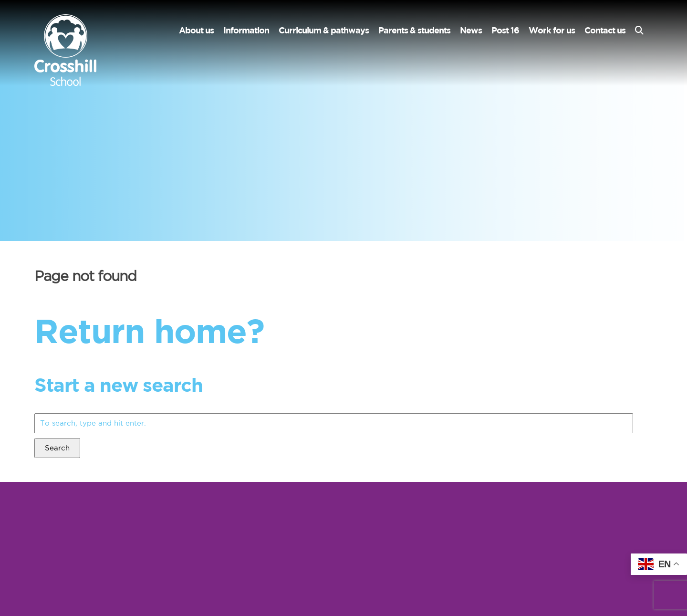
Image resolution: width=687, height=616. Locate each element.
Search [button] (57, 448)
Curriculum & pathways (324, 30)
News (471, 30)
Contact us (605, 30)
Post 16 (505, 30)
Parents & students (414, 30)
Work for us (552, 30)
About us (196, 30)
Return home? (149, 330)
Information (246, 30)
